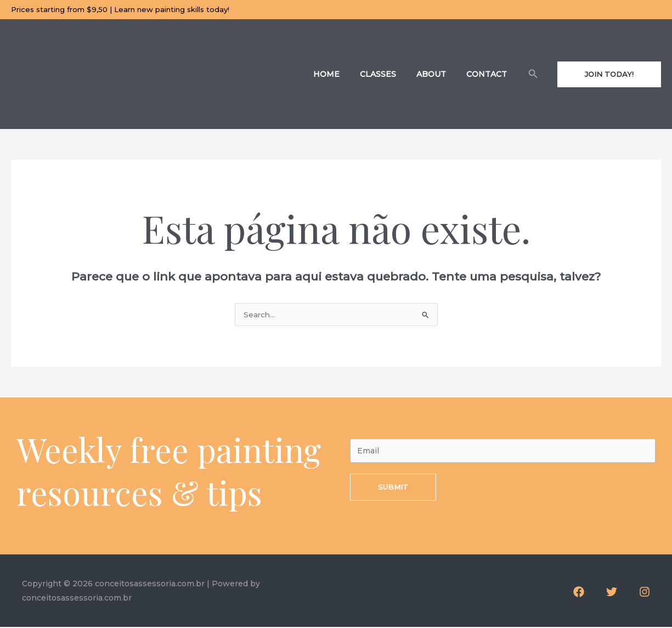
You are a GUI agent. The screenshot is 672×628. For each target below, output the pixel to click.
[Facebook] (579, 593)
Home (344, 74)
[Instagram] (645, 593)
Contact (489, 74)
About (439, 74)
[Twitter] (612, 593)
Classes (391, 74)
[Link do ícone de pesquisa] (533, 74)
